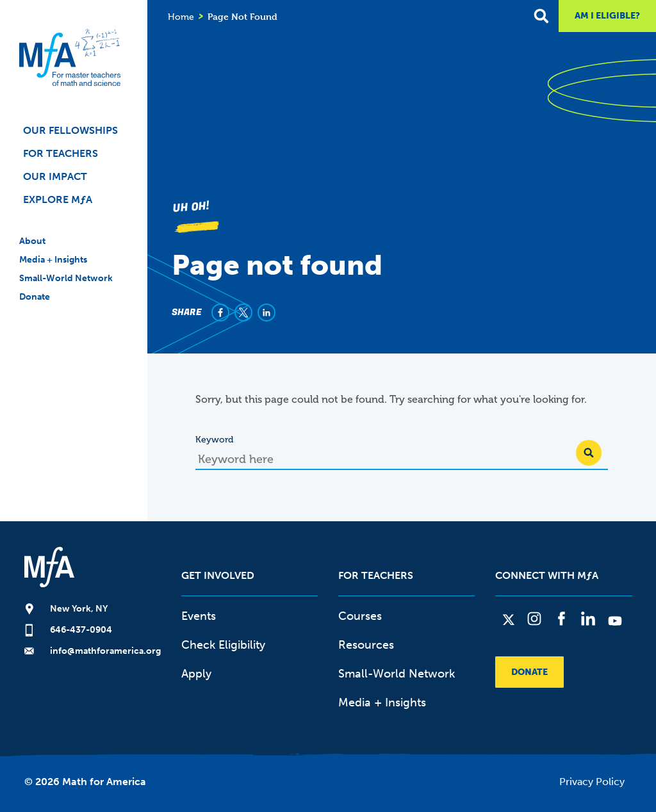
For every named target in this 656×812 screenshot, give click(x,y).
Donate (35, 297)
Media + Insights (53, 260)
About (32, 241)
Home (181, 17)
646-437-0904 (81, 630)
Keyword (214, 440)
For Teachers (61, 153)
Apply (196, 674)
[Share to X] (243, 313)
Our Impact (55, 176)
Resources (366, 645)
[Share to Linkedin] (266, 313)
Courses (360, 616)
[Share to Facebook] (220, 313)
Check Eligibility (223, 645)
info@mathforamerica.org (105, 651)
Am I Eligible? (607, 16)
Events (199, 616)
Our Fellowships (70, 130)
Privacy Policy (592, 782)
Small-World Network (66, 278)
